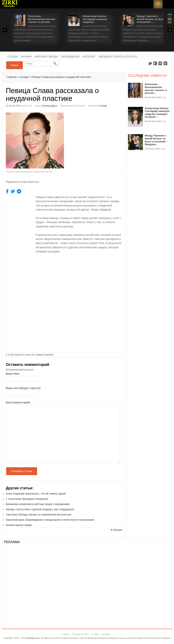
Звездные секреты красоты (118, 57)
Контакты (106, 634)
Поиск (14, 65)
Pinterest (160, 63)
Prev (5, 30)
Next (170, 30)
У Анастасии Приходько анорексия (27, 499)
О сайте (95, 634)
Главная (12, 77)
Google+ (166, 63)
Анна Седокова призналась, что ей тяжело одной (36, 494)
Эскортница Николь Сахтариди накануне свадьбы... (95, 19)
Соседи (12, 57)
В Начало (117, 530)
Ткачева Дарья (49, 106)
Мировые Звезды (46, 57)
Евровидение (70, 57)
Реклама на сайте (80, 634)
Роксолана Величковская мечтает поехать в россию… (156, 89)
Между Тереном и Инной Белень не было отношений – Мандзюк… (156, 140)
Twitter (150, 63)
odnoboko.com (33, 638)
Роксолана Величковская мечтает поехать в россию (42, 19)
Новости (10, 4)
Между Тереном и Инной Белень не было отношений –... (151, 19)
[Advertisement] (95, 139)
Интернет (89, 57)
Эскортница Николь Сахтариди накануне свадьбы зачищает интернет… (157, 113)
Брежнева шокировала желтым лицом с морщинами (38, 504)
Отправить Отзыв (22, 471)
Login (149, 4)
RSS (158, 4)
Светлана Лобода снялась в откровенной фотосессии (38, 515)
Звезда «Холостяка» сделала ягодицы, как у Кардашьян (40, 509)
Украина (26, 57)
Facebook (155, 63)
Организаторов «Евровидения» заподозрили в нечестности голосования (50, 520)
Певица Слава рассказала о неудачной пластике (61, 77)
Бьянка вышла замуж (19, 525)
